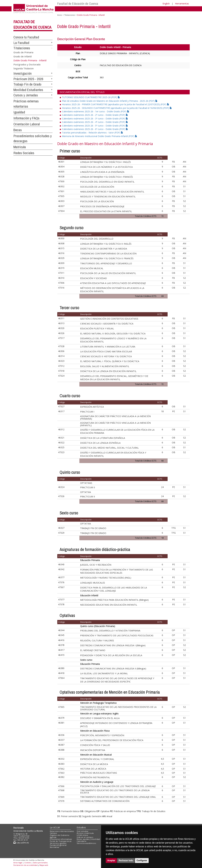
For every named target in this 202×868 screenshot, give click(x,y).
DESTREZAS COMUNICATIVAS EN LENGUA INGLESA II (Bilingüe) (113, 669)
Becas (18, 130)
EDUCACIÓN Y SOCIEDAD (94, 278)
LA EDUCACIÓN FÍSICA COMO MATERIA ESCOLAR (106, 351)
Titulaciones (22, 48)
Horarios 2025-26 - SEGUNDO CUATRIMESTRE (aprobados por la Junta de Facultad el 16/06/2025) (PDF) (117, 108)
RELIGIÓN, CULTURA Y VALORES (97, 640)
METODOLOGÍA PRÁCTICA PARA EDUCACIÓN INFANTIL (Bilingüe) (114, 600)
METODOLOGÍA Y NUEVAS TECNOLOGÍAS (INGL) (106, 578)
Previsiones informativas (61, 839)
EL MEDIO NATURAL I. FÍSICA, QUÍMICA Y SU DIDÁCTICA (110, 361)
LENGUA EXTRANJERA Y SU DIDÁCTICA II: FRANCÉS (107, 258)
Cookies (28, 863)
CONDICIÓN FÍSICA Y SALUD (95, 745)
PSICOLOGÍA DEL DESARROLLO (97, 239)
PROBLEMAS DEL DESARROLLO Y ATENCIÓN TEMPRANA (110, 631)
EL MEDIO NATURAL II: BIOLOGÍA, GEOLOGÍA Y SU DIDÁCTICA (113, 334)
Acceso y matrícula (85, 833)
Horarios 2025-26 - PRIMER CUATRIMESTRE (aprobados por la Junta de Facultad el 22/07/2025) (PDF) (116, 104)
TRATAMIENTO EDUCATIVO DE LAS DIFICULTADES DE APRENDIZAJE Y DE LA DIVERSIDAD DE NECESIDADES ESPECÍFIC (117, 680)
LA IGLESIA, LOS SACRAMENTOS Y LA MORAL (104, 673)
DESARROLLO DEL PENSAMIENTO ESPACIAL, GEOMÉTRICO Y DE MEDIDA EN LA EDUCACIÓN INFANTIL (114, 378)
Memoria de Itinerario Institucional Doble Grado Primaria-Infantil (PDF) (100, 136)
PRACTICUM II (88, 487)
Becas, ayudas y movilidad (88, 839)
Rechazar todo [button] (126, 860)
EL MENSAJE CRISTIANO (93, 650)
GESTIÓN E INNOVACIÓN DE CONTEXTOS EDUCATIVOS (109, 319)
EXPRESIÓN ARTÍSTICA (92, 407)
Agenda (53, 837)
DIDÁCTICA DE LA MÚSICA (94, 764)
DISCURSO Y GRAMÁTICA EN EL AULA (100, 718)
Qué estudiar (83, 831)
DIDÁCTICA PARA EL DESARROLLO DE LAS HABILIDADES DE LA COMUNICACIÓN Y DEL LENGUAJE (114, 589)
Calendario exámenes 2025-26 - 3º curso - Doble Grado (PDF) (95, 119)
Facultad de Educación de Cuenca (78, 4)
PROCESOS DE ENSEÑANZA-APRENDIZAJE (102, 206)
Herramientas (182, 4)
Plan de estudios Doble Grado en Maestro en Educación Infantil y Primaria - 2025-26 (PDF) (110, 101)
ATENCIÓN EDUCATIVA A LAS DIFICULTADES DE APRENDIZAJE (113, 283)
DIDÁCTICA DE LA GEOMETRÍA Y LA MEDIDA (104, 249)
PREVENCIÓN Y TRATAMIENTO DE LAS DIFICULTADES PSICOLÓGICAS (117, 635)
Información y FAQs (26, 118)
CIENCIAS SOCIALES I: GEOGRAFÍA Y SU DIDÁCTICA (107, 324)
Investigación (22, 73)
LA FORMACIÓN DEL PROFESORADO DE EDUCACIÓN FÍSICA (112, 740)
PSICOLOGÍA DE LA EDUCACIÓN (97, 201)
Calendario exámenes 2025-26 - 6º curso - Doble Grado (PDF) (95, 129)
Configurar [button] (142, 860)
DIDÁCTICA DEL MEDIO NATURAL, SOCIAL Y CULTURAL (109, 448)
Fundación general (58, 845)
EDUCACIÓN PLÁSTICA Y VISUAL (97, 328)
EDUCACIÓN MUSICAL (92, 268)
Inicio (60, 15)
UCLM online (82, 835)
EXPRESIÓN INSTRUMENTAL (95, 777)
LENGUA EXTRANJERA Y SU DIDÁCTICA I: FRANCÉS (107, 177)
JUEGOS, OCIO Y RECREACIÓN (96, 565)
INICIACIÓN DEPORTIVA (93, 750)
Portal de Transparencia (61, 841)
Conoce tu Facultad (26, 37)
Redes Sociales (24, 153)
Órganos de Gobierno (60, 835)
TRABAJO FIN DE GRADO (93, 528)
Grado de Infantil (22, 56)
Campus (53, 833)
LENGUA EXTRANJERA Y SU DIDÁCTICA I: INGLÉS (105, 162)
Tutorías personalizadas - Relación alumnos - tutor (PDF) (93, 133)
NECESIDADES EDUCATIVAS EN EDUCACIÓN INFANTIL (109, 605)
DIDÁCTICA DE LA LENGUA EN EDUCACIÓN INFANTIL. (108, 371)
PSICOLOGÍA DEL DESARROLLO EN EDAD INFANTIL (107, 182)
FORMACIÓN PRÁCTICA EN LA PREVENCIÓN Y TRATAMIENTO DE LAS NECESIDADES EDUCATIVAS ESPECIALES (117, 571)
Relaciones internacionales (62, 831)
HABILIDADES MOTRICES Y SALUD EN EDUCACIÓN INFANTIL (112, 192)
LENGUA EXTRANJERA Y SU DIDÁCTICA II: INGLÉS (106, 244)
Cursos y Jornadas (26, 95)
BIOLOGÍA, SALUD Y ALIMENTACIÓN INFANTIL (105, 366)
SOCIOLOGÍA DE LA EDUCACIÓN (97, 187)
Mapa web (44, 865)
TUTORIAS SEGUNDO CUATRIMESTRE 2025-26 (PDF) (91, 97)
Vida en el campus (85, 837)
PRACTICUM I (87, 412)
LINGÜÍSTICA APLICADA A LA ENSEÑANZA (102, 172)
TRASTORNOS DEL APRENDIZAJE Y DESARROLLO (106, 263)
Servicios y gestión (58, 843)
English (166, 4)
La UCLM (55, 827)
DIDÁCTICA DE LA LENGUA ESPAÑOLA (100, 443)
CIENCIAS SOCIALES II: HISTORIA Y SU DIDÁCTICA (106, 356)
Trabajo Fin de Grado (27, 84)
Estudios (81, 827)
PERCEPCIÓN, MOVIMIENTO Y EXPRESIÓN (102, 735)
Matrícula (20, 147)
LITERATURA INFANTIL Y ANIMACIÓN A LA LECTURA (108, 347)
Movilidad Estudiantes (28, 90)
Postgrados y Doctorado (27, 64)
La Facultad (21, 43)
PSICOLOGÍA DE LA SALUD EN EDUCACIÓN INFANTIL (108, 273)
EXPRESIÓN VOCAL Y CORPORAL (97, 759)
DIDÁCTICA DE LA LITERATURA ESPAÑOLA (103, 438)
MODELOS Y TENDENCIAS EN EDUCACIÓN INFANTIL (108, 196)
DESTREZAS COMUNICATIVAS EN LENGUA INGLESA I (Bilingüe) (113, 645)
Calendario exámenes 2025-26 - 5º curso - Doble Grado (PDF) (95, 126)
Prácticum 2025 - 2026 (28, 79)
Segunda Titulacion (24, 68)
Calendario (82, 841)
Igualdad (19, 112)
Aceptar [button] (111, 860)
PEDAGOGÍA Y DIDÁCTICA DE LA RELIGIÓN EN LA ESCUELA (111, 655)
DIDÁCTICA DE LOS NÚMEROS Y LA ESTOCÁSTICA (106, 167)
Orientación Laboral (27, 124)
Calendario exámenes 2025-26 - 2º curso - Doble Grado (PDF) (95, 115)
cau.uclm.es (21, 843)
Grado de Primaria (23, 52)
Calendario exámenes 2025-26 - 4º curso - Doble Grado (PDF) (95, 122)
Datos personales (40, 863)
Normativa (55, 847)
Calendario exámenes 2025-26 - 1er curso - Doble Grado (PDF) (96, 111)
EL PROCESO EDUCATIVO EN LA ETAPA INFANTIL (106, 211)
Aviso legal (18, 863)
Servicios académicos (86, 843)
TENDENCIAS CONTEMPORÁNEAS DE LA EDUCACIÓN (108, 254)
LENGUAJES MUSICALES (93, 583)
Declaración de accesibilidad (25, 865)
